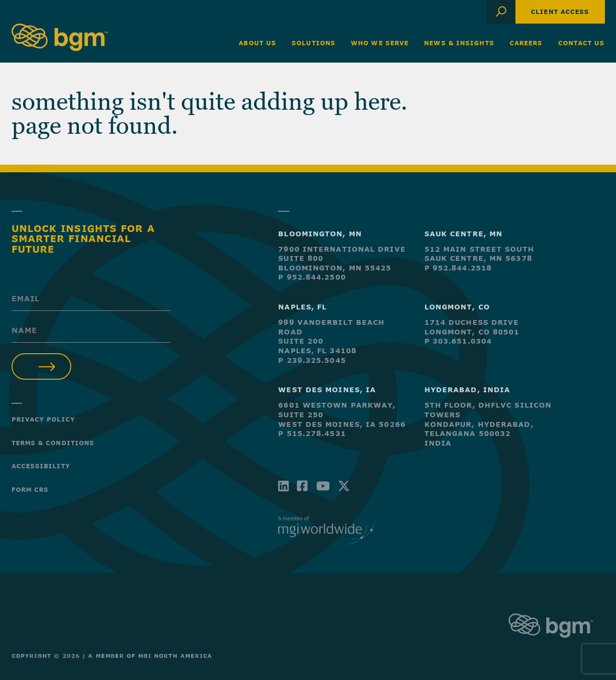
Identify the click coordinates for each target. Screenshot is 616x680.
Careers (526, 43)
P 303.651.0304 (458, 341)
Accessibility (41, 466)
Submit (42, 366)
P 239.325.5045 (312, 360)
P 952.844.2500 (312, 277)
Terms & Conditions (53, 443)
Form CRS (30, 489)
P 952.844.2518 (458, 268)
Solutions (314, 43)
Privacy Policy (43, 419)
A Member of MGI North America (150, 656)
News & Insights (459, 43)
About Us (257, 43)
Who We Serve (380, 43)
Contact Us (582, 43)
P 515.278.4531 (312, 433)
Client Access (560, 12)
